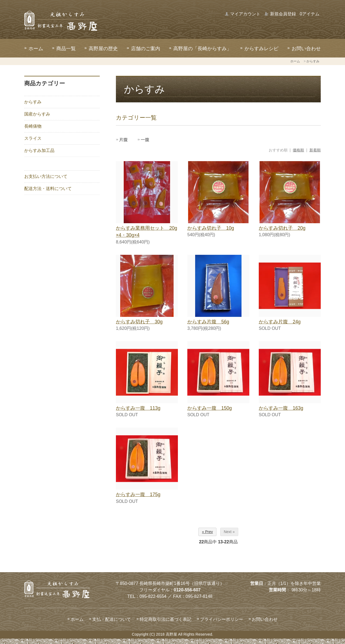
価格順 (298, 150)
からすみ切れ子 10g (211, 228)
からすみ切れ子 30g (139, 322)
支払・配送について (112, 619)
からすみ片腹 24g (280, 322)
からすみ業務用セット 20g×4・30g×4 (146, 232)
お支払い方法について (46, 176)
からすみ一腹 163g (281, 408)
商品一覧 (66, 49)
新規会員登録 (280, 14)
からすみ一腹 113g (138, 408)
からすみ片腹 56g (208, 322)
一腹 (145, 140)
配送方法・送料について (48, 189)
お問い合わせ (306, 49)
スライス (33, 138)
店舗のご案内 (146, 49)
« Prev (207, 532)
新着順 (315, 150)
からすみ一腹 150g (210, 408)
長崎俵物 (33, 126)
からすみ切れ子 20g (282, 228)
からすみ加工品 (39, 150)
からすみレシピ (261, 49)
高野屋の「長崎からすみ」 (202, 49)
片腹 (123, 140)
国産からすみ (37, 114)
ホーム (36, 49)
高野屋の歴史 (103, 49)
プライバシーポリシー (222, 619)
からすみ (313, 61)
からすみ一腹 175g (138, 494)
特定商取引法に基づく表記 (165, 619)
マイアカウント (242, 14)
